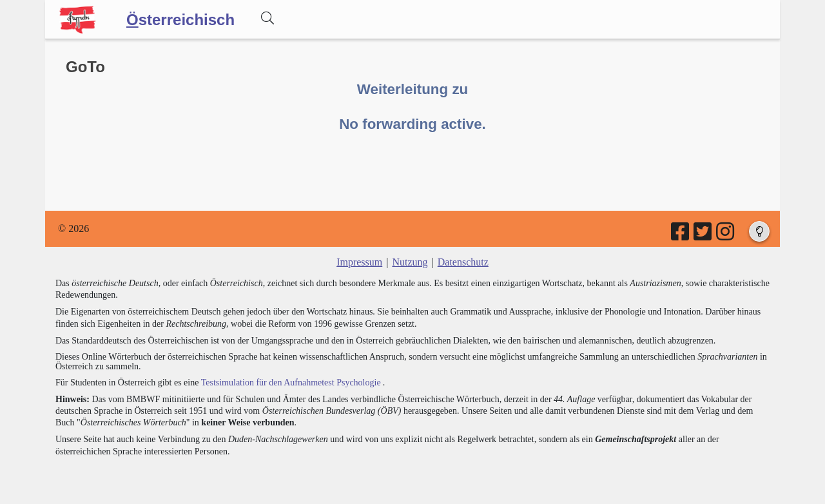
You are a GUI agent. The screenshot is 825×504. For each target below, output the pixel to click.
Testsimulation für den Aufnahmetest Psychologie (291, 383)
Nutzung (410, 262)
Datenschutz (463, 262)
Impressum (359, 262)
